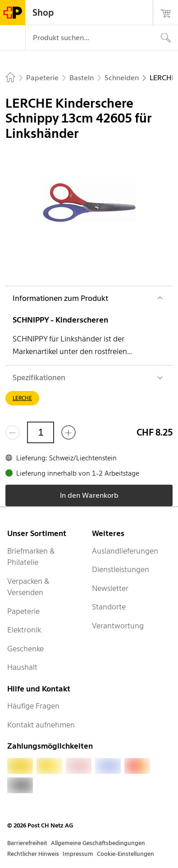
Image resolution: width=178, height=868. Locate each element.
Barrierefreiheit (27, 843)
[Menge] (41, 432)
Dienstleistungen (121, 569)
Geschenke (25, 649)
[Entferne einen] (13, 432)
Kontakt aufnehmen (41, 725)
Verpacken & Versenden (28, 587)
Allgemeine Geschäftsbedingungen (98, 843)
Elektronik (24, 630)
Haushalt (22, 667)
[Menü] (13, 38)
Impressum (78, 854)
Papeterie (23, 611)
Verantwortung (118, 626)
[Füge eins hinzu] (68, 432)
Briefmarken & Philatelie (31, 557)
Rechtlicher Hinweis (33, 854)
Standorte (109, 607)
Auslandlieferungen (125, 551)
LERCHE (22, 398)
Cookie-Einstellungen (126, 854)
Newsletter (110, 588)
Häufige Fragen (33, 706)
